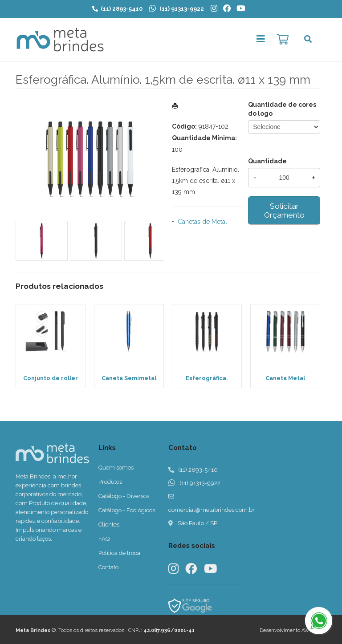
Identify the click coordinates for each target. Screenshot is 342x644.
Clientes (109, 525)
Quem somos (116, 468)
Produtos (110, 482)
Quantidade (267, 161)
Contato (108, 567)
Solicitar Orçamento (284, 211)
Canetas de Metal (202, 222)
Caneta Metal (285, 378)
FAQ (104, 539)
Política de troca (119, 553)
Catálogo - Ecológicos (127, 510)
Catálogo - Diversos (124, 496)
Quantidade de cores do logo (282, 109)
